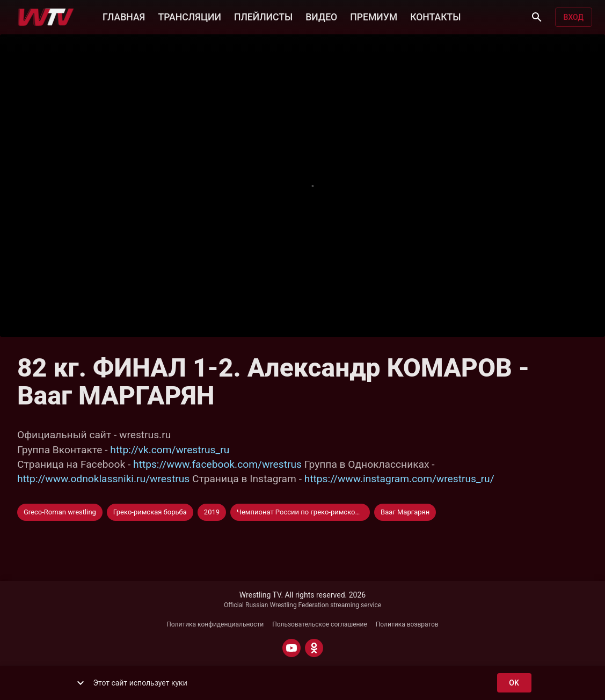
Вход (574, 17)
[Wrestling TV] (46, 17)
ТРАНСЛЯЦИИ (189, 16)
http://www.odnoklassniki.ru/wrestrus (103, 479)
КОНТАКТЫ (435, 16)
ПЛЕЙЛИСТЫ (263, 16)
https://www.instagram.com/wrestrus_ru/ (399, 479)
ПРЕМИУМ (374, 16)
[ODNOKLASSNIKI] (314, 648)
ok (514, 683)
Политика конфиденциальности (215, 624)
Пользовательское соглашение (320, 624)
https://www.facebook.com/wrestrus (217, 464)
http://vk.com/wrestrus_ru (170, 450)
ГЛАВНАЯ (124, 16)
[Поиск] (537, 17)
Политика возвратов (407, 624)
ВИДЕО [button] (321, 16)
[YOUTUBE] (291, 648)
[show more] (81, 683)
